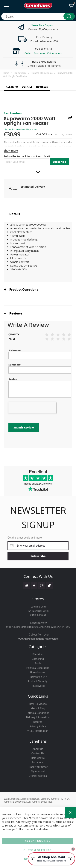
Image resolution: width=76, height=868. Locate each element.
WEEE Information (38, 731)
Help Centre (38, 758)
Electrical (38, 654)
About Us (38, 749)
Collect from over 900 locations (44, 53)
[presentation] (32, 408)
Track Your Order (38, 767)
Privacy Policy (38, 726)
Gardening (38, 659)
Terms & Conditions (38, 713)
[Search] (69, 16)
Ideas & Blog (38, 708)
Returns (38, 722)
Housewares (20, 73)
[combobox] (38, 16)
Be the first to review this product (21, 129)
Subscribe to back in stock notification (28, 156)
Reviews (16, 313)
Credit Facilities (38, 776)
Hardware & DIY (38, 677)
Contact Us (38, 753)
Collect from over (39, 635)
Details (15, 214)
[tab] (38, 214)
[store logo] (38, 6)
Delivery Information (38, 717)
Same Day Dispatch (43, 25)
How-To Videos (38, 704)
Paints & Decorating (38, 668)
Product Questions (24, 289)
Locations (38, 762)
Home (6, 73)
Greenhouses (38, 672)
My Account (38, 771)
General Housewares (42, 73)
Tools (38, 663)
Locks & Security (38, 681)
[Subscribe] (38, 556)
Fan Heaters (13, 113)
